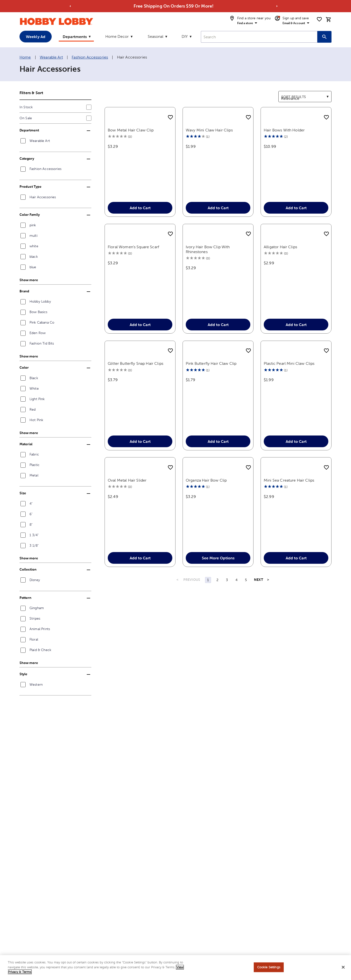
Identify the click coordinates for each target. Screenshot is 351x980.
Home (25, 57)
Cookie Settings (269, 968)
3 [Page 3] (227, 645)
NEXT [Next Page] (258, 645)
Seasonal (156, 36)
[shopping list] (319, 19)
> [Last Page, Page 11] (268, 645)
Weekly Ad (36, 37)
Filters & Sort (31, 93)
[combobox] (259, 37)
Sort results (289, 94)
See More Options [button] (218, 623)
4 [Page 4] (236, 645)
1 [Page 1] (208, 645)
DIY (185, 36)
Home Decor (117, 36)
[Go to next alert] (277, 6)
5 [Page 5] (246, 645)
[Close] (343, 968)
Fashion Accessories (90, 57)
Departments (75, 37)
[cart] (329, 20)
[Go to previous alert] (70, 6)
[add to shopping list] (170, 118)
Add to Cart (140, 223)
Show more (29, 280)
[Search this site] (324, 37)
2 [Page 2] (217, 645)
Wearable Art (51, 57)
